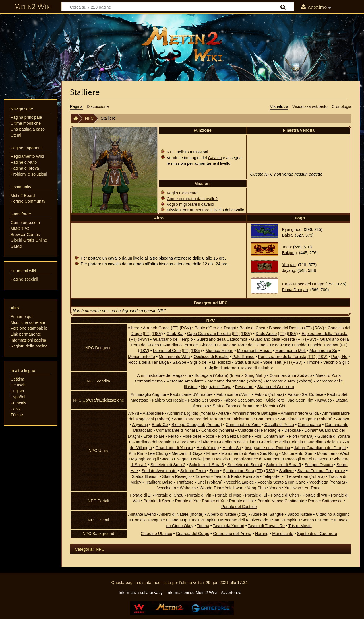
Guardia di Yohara (334, 436)
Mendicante (283, 534)
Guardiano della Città (236, 442)
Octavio (221, 459)
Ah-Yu (134, 413)
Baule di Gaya (252, 328)
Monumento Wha (174, 357)
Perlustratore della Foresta (282, 357)
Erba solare (154, 436)
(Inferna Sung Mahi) (248, 375)
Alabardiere (153, 413)
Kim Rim (136, 453)
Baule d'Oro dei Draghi (215, 328)
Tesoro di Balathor (257, 368)
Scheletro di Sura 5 (284, 465)
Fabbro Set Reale (168, 400)
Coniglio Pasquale (148, 520)
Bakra (288, 235)
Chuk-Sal (175, 334)
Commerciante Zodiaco (291, 375)
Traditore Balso (159, 482)
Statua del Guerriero (276, 387)
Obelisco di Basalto (211, 357)
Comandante (309, 425)
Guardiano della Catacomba (222, 339)
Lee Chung (158, 453)
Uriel (202, 482)
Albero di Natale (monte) (181, 514)
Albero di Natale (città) (227, 514)
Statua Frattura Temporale (321, 471)
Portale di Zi (141, 495)
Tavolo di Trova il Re (266, 526)
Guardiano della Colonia (281, 442)
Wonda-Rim (210, 488)
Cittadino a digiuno (333, 514)
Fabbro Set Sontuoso (243, 400)
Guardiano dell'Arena (232, 534)
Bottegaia (203, 375)
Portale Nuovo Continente (281, 501)
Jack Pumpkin (204, 520)
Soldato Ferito (193, 471)
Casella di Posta (279, 425)
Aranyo (343, 419)
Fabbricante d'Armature (191, 394)
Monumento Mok (290, 351)
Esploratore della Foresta (325, 334)
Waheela (188, 488)
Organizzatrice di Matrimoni (256, 459)
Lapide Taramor (324, 345)
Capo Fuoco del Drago (303, 284)
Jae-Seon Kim (301, 400)
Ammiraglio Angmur (148, 394)
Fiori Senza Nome (234, 436)
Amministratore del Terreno (199, 419)
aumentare (200, 210)
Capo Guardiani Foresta (209, 334)
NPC (89, 118)
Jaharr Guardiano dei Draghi (320, 448)
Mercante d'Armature (227, 381)
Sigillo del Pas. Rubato (211, 362)
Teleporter (272, 476)
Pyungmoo (292, 229)
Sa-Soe (179, 362)
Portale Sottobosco (325, 501)
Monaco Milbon (220, 351)
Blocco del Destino (286, 328)
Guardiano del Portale (151, 442)
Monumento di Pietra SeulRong (250, 453)
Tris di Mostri (300, 526)
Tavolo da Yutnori (229, 526)
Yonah (275, 488)
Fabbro (261, 394)
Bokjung (289, 253)
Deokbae (293, 430)
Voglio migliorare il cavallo (191, 204)
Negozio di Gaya (216, 387)
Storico (308, 520)
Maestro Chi (274, 406)
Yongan (289, 265)
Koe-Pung (281, 345)
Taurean (203, 476)
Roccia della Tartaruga (149, 362)
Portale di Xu (214, 501)
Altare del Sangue (267, 514)
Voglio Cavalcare (182, 193)
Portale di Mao (228, 495)
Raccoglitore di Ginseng (307, 459)
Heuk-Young (208, 448)
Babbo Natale (300, 514)
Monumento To (141, 357)
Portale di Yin (199, 495)
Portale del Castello (239, 507)
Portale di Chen (285, 495)
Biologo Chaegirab (189, 425)
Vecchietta (319, 482)
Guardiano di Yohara (174, 448)
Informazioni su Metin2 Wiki (192, 593)
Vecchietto (167, 488)
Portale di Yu (187, 501)
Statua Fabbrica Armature (236, 406)
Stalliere (286, 471)
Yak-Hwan (234, 488)
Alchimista (176, 413)
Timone (313, 362)
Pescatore (244, 387)
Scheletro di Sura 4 (245, 465)
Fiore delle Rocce (198, 436)
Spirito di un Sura (238, 471)
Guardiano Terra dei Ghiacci (188, 345)
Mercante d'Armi (281, 381)
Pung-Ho (339, 357)
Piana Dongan (295, 290)
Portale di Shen (157, 501)
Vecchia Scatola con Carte (282, 482)
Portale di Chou (169, 495)
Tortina (203, 526)
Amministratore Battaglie (255, 413)
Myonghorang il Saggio (152, 459)
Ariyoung (140, 425)
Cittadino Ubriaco (156, 534)
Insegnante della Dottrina (267, 448)
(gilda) (193, 413)
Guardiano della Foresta (273, 339)
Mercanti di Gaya (187, 453)
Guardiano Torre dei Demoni (243, 345)
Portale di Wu (315, 495)
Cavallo (215, 158)
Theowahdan (296, 476)
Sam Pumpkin (285, 520)
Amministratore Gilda (300, 413)
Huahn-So (232, 448)
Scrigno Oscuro (319, 465)
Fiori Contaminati (270, 436)
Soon (214, 471)
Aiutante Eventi (142, 514)
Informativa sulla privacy (140, 593)
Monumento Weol (333, 453)
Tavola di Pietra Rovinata (236, 476)
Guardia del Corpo (193, 534)
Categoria (84, 549)
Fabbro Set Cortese (305, 394)
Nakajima (202, 459)
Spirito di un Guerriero (317, 534)
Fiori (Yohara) (301, 436)
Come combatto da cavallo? (192, 199)
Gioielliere (275, 400)
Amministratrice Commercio (252, 419)
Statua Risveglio (177, 476)
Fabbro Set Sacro (204, 400)
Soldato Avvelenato (159, 471)
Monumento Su (323, 351)
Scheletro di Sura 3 (206, 465)
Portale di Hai (241, 501)
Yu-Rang (313, 488)
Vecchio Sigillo (337, 362)
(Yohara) (221, 375)
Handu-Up (178, 520)
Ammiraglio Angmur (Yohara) (306, 419)
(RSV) (185, 328)
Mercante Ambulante (185, 381)
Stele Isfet (272, 362)
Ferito (173, 436)
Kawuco (325, 400)
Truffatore (185, 482)
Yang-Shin (256, 488)
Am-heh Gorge (156, 328)
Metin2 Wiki (33, 7)
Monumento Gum (298, 453)
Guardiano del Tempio (173, 339)
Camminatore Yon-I (243, 425)
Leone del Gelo (167, 351)
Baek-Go (160, 425)
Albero (134, 328)
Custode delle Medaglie (259, 430)
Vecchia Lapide (240, 482)
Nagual (183, 459)
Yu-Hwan (293, 488)
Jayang (289, 270)
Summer (325, 520)
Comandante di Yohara (177, 430)
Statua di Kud (247, 362)
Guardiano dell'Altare (194, 442)
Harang (262, 534)
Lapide (300, 345)
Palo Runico (243, 357)
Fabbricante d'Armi (233, 394)
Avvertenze (231, 593)
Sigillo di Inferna (222, 368)
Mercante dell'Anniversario (244, 520)
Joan (287, 247)
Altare (224, 413)
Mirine (212, 453)
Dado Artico (266, 334)
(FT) (175, 328)
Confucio (209, 430)
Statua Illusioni (145, 476)
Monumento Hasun (254, 351)
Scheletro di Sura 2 (168, 465)
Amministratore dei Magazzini (164, 375)
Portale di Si (256, 495)
